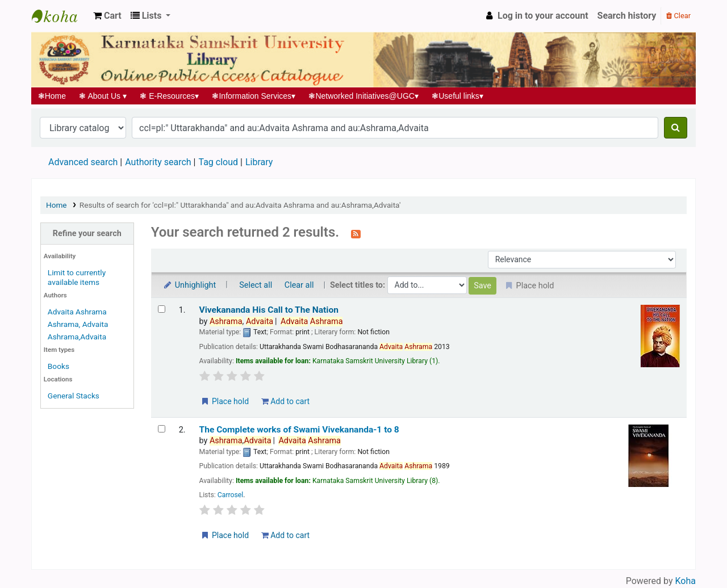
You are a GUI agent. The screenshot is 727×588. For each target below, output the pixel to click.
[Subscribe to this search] (356, 233)
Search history (627, 16)
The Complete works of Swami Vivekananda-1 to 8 (299, 430)
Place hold (225, 401)
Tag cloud (218, 162)
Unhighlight (189, 285)
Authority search (158, 162)
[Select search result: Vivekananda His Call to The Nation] (162, 309)
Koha (686, 581)
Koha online (60, 16)
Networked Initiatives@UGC (364, 96)
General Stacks (74, 396)
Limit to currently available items (77, 277)
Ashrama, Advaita (78, 324)
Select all (256, 285)
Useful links (458, 96)
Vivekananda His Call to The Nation (269, 310)
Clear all (299, 285)
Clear (678, 16)
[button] (107, 16)
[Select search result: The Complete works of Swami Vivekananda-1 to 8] (162, 429)
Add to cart (285, 401)
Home (52, 96)
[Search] (676, 128)
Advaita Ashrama (77, 312)
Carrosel (231, 495)
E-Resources (170, 96)
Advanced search (83, 162)
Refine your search (87, 234)
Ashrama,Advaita (77, 337)
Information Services (254, 96)
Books (59, 366)
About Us (103, 96)
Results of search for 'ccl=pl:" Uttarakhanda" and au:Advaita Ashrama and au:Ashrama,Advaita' (240, 205)
